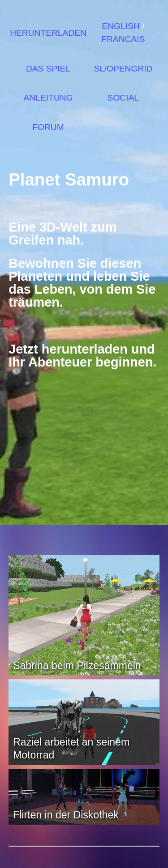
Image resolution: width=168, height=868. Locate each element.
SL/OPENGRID (123, 69)
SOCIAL (123, 98)
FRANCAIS (123, 39)
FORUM (48, 127)
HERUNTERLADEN (48, 33)
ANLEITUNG (48, 98)
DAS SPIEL (48, 69)
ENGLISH (121, 26)
